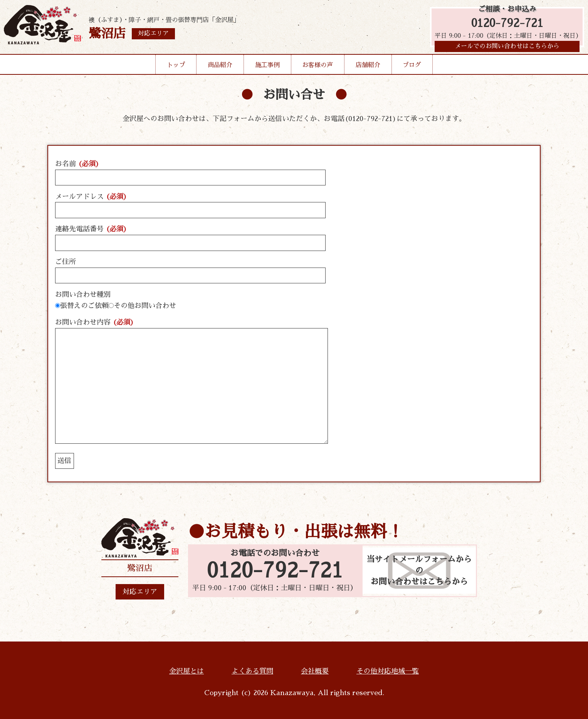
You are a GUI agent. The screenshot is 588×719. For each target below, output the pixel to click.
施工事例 (267, 67)
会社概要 (315, 671)
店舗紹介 (368, 67)
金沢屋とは (186, 671)
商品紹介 (220, 67)
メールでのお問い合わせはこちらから (507, 48)
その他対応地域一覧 (388, 671)
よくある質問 (252, 671)
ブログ (412, 67)
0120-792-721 (507, 24)
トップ (176, 67)
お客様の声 (318, 67)
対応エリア (140, 592)
